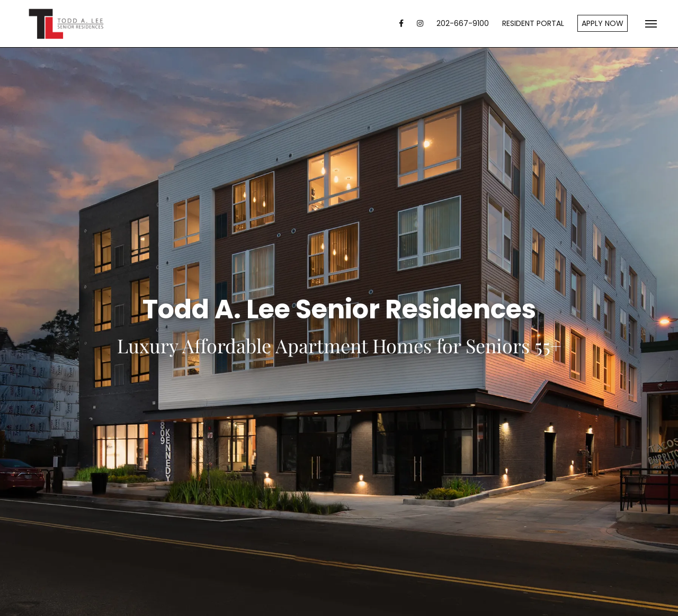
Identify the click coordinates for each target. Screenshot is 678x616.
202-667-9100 (463, 23)
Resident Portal (533, 23)
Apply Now (603, 23)
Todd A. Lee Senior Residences (66, 24)
